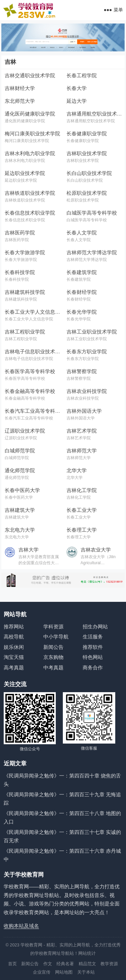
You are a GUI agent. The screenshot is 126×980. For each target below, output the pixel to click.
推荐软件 (93, 647)
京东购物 (53, 657)
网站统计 (87, 953)
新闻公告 (53, 647)
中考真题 (53, 667)
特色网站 (93, 657)
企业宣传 (42, 972)
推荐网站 (14, 627)
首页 (12, 964)
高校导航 (14, 637)
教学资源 (109, 964)
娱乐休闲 (14, 647)
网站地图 (64, 972)
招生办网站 (95, 627)
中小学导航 (56, 637)
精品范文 (87, 964)
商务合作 (93, 667)
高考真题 (14, 667)
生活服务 (93, 637)
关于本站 (86, 972)
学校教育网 (31, 945)
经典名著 (65, 964)
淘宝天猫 (14, 657)
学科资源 (53, 627)
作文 (48, 964)
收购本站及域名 (21, 926)
